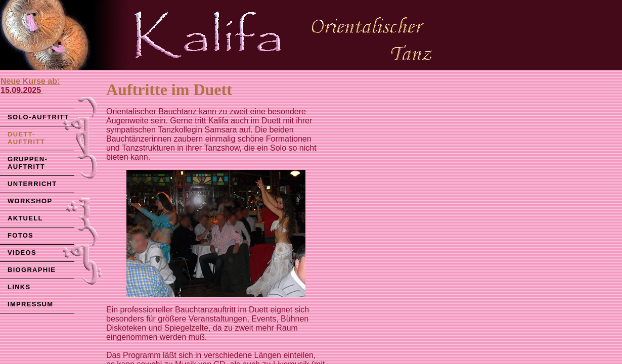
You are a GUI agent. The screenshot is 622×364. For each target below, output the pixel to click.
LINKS (19, 287)
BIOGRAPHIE (32, 270)
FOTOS (20, 235)
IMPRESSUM (30, 304)
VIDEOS (22, 253)
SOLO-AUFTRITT (38, 117)
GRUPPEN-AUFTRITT (28, 163)
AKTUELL (25, 218)
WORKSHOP (30, 201)
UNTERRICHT (32, 184)
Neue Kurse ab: (30, 86)
